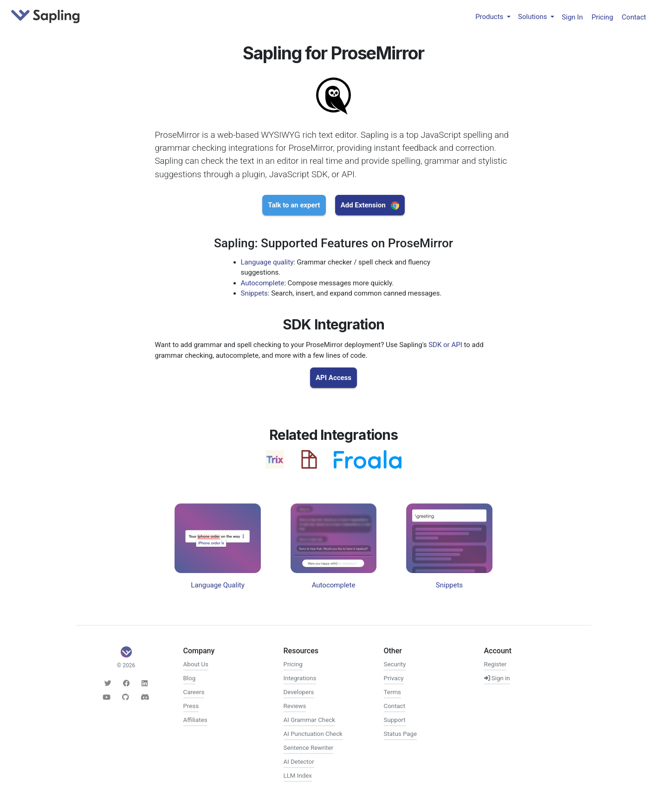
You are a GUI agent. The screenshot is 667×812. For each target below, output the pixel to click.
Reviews (295, 706)
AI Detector (299, 762)
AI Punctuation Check (313, 734)
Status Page (401, 734)
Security (395, 664)
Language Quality (218, 585)
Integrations (300, 678)
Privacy (394, 678)
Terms (392, 692)
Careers (194, 692)
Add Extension (370, 205)
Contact (634, 17)
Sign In (572, 17)
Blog (190, 678)
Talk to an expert (294, 205)
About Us (196, 664)
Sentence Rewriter (308, 748)
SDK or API (445, 345)
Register (495, 664)
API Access (333, 378)
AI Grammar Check (309, 720)
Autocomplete (263, 283)
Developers (299, 692)
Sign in (497, 678)
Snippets (254, 293)
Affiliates (195, 720)
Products (490, 17)
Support (395, 720)
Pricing (602, 17)
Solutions (533, 17)
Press (191, 706)
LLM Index (298, 776)
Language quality (267, 262)
